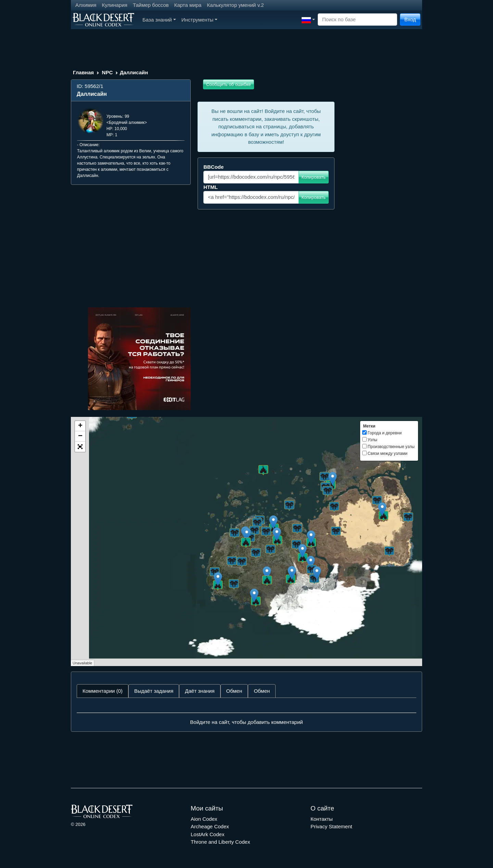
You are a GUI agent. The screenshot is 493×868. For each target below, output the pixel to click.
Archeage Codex (210, 826)
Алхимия (86, 5)
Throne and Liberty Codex (220, 842)
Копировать (314, 177)
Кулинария (115, 5)
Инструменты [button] (199, 20)
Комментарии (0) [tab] (103, 691)
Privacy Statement (331, 826)
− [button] (80, 436)
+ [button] (80, 426)
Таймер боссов (151, 5)
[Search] (357, 20)
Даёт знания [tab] (200, 691)
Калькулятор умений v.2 (235, 5)
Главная (83, 72)
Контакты (322, 819)
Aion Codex (204, 819)
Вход (410, 19)
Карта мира (188, 5)
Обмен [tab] (234, 691)
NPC (108, 72)
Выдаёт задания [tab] (154, 691)
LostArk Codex (207, 834)
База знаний (159, 20)
